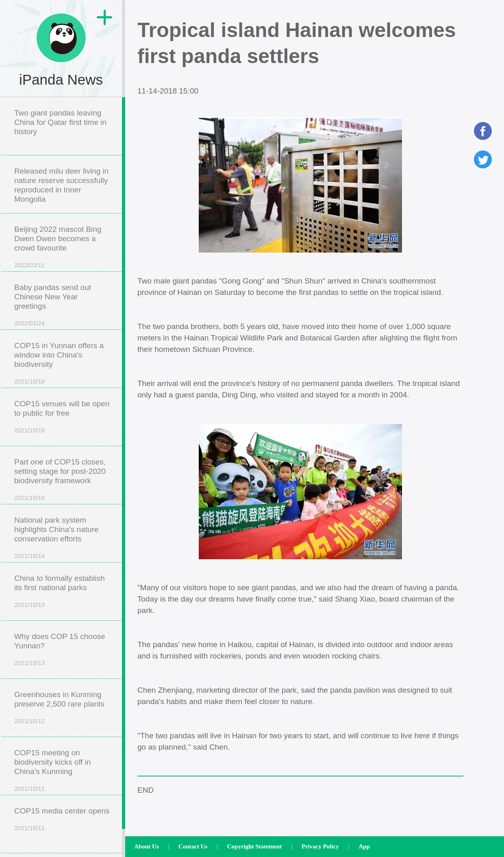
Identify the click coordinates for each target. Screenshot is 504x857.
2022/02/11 (29, 265)
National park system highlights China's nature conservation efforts (56, 529)
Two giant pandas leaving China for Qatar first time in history (60, 122)
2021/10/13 (29, 605)
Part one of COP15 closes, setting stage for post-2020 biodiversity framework (60, 471)
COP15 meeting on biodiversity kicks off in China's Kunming (53, 762)
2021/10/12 (29, 721)
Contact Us (193, 846)
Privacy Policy (320, 846)
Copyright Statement (255, 846)
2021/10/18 (29, 381)
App (364, 846)
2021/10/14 (29, 556)
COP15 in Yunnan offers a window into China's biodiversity (59, 355)
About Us (146, 846)
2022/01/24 (29, 323)
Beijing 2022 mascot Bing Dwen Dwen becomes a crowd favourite (58, 239)
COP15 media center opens (62, 811)
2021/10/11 (29, 788)
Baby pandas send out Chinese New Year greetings (53, 297)
